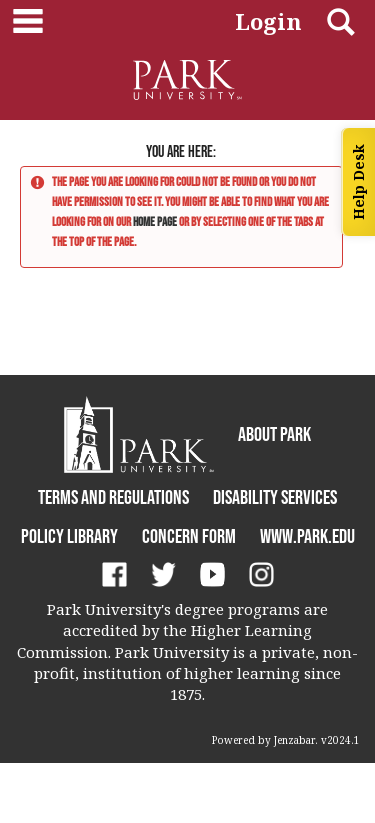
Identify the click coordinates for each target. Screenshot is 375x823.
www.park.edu (307, 536)
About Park (274, 434)
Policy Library (69, 536)
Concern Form (189, 536)
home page (155, 221)
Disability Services (275, 497)
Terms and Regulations (113, 497)
